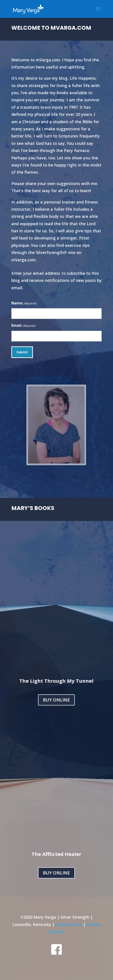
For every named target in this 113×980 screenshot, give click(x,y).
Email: (23, 326)
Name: (24, 303)
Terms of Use (69, 924)
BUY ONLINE (56, 700)
